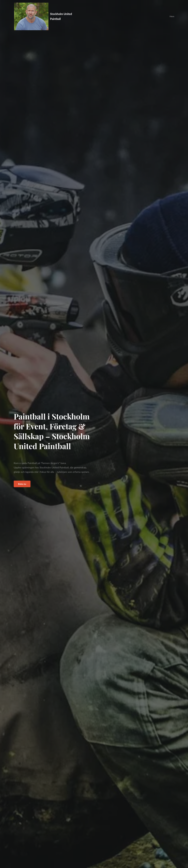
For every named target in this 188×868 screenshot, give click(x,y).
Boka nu (22, 484)
